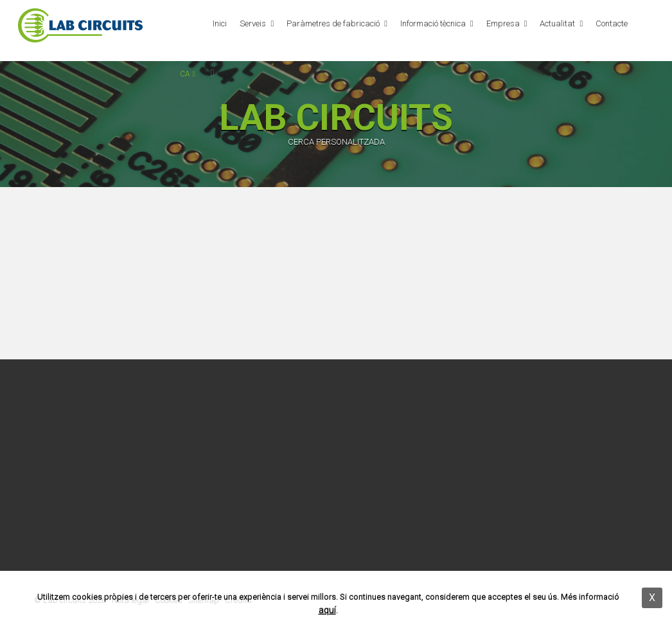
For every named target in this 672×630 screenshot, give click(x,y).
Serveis (253, 23)
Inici (220, 23)
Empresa (503, 23)
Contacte (612, 23)
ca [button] (187, 74)
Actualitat (557, 23)
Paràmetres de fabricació (333, 23)
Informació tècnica (433, 23)
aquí (327, 610)
